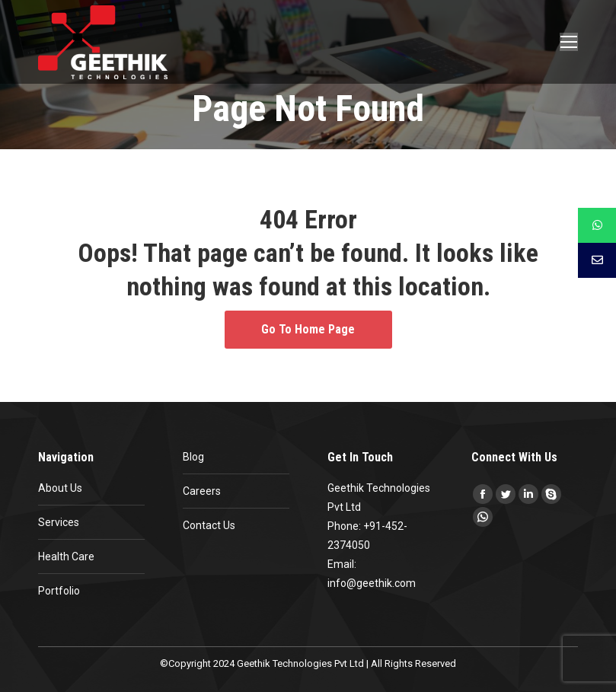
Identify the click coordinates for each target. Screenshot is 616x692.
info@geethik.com (372, 583)
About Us (60, 488)
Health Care (66, 556)
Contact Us (209, 525)
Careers (202, 491)
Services (59, 522)
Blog (193, 457)
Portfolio (59, 591)
